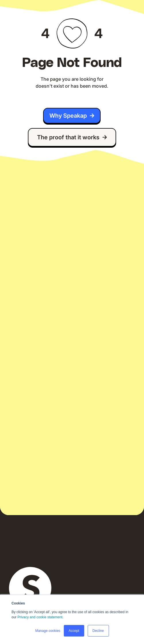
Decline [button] (98, 631)
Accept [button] (74, 631)
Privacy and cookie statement (40, 617)
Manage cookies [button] (48, 631)
